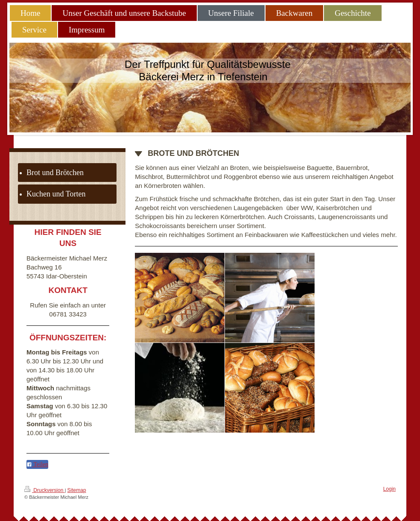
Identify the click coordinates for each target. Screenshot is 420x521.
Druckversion (45, 490)
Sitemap (77, 490)
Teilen (37, 464)
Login (389, 489)
